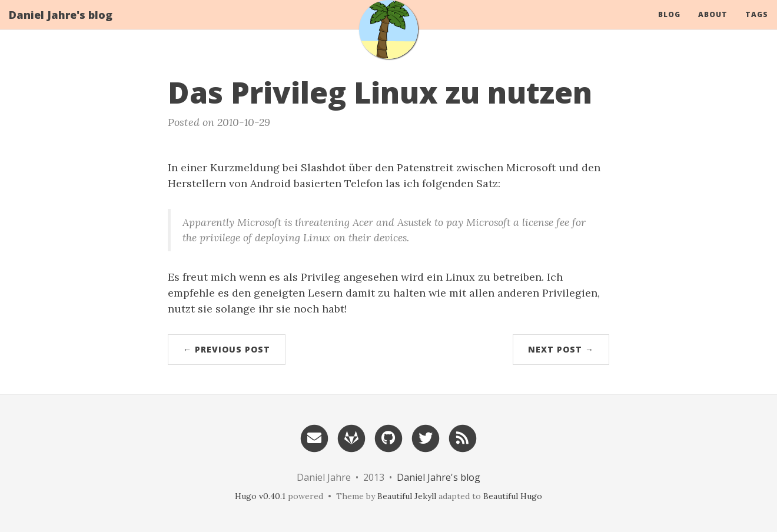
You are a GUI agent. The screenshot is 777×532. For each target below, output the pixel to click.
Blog (669, 26)
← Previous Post (227, 349)
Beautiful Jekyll (407, 496)
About (713, 26)
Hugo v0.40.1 (260, 496)
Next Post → (561, 349)
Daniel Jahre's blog (61, 26)
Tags (757, 26)
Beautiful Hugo (513, 496)
